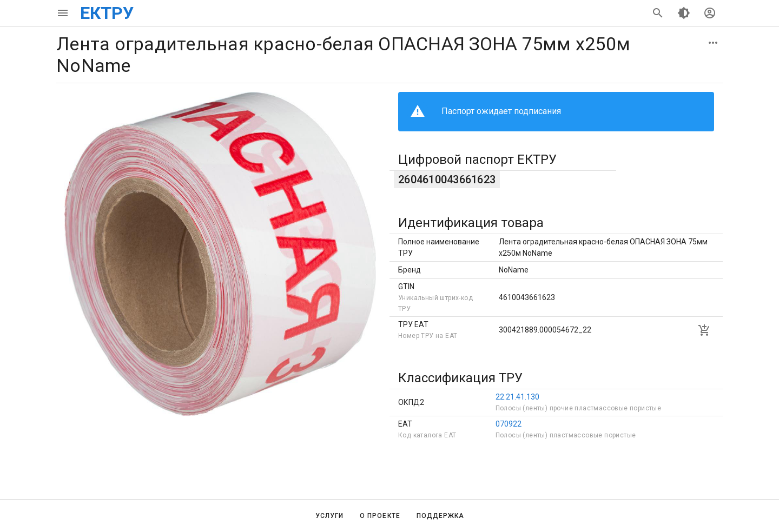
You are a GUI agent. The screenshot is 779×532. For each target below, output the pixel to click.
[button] (713, 43)
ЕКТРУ (107, 13)
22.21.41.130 (517, 397)
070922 (509, 424)
